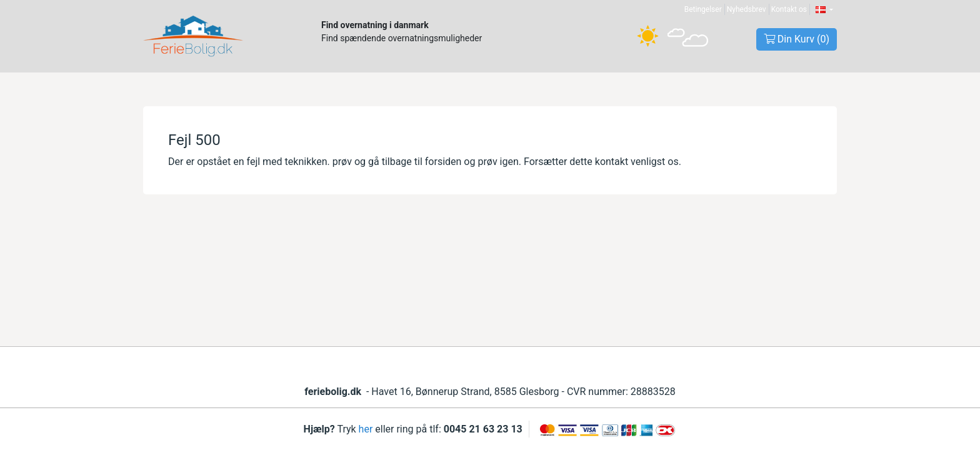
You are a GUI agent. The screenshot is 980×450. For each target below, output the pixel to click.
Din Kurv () (797, 39)
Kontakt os (789, 9)
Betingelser (703, 9)
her (366, 429)
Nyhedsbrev (747, 9)
